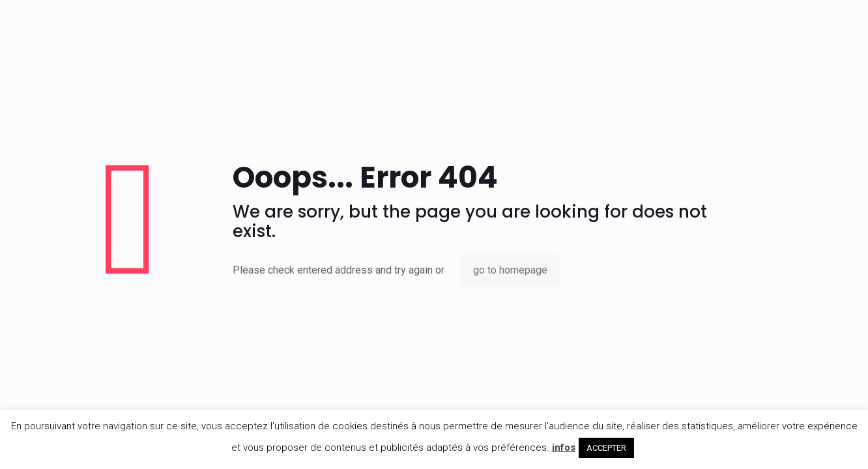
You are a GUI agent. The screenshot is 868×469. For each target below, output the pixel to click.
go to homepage (510, 270)
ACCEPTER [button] (606, 448)
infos (564, 448)
